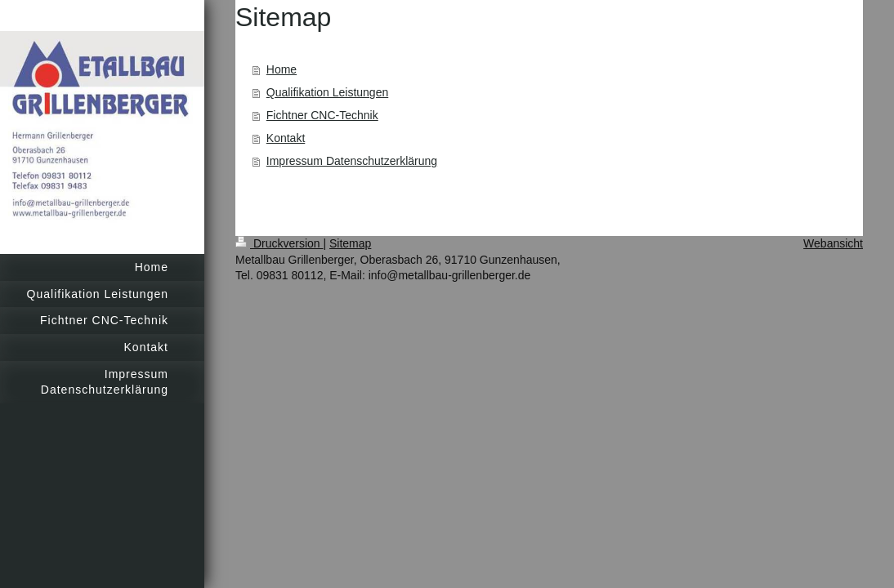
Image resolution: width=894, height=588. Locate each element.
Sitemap (350, 243)
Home (282, 69)
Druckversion (279, 243)
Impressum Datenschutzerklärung (352, 161)
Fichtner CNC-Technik (322, 115)
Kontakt (286, 138)
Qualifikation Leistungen (327, 92)
